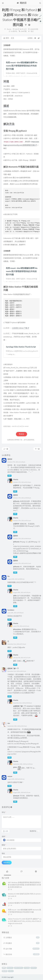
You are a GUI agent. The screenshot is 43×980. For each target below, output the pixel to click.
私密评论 (33, 831)
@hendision (17, 629)
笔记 (32, 31)
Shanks (9, 29)
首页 (6, 38)
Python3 (34, 968)
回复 (9, 476)
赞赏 (21, 434)
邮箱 (4, 845)
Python (11, 971)
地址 (3, 853)
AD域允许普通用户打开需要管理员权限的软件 (24, 903)
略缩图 (5, 971)
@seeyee (16, 796)
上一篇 (6, 449)
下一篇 (37, 449)
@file (15, 596)
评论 (4, 812)
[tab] (7, 871)
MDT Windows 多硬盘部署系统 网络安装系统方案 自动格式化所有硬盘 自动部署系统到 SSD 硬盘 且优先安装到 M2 (24, 885)
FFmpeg (27, 968)
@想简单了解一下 (19, 706)
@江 (15, 661)
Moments (10, 968)
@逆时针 (16, 485)
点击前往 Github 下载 (21, 328)
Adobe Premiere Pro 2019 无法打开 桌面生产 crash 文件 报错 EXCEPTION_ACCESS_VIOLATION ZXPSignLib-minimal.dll (25, 921)
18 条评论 (14, 31)
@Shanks (16, 501)
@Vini (15, 767)
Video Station (19, 968)
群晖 (4, 968)
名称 (4, 836)
